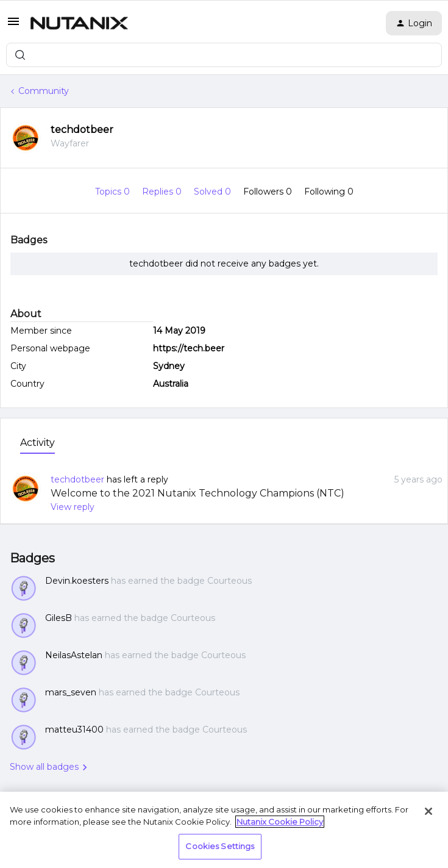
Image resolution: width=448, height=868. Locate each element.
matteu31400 (74, 730)
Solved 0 (214, 192)
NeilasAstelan (74, 655)
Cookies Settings (220, 846)
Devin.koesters (77, 581)
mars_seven (71, 692)
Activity (37, 443)
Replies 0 (163, 192)
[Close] (428, 811)
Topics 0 (114, 192)
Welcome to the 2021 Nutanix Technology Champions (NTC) (197, 493)
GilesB (59, 618)
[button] (13, 26)
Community (44, 91)
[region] (224, 830)
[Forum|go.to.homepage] (79, 23)
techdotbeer (82, 130)
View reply (73, 507)
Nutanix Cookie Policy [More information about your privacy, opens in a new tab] (280, 822)
